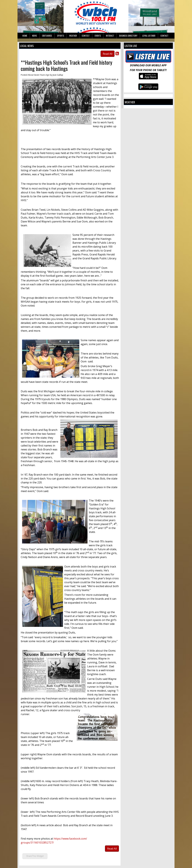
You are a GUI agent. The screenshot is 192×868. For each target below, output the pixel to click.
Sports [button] (61, 36)
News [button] (35, 36)
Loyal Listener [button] (149, 36)
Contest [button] (86, 36)
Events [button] (98, 36)
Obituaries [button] (47, 36)
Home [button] (25, 36)
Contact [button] (164, 36)
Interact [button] (110, 36)
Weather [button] (73, 36)
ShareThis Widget (35, 856)
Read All (108, 54)
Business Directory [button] (128, 36)
